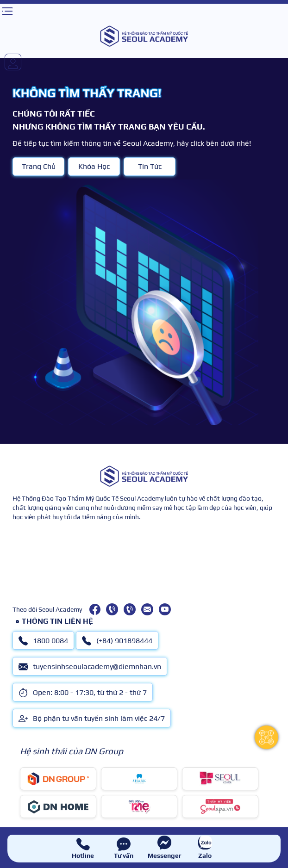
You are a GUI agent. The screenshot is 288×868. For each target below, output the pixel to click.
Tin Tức (150, 166)
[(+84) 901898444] (130, 609)
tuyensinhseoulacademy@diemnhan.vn (90, 667)
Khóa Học (94, 166)
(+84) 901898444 (117, 641)
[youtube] (165, 609)
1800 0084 (43, 641)
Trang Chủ (39, 166)
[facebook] (95, 609)
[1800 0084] (112, 609)
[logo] (144, 36)
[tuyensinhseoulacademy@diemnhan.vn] (147, 609)
